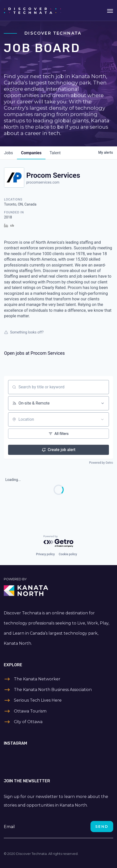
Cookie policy (68, 554)
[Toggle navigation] (110, 10)
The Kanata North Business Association (53, 690)
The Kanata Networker (37, 679)
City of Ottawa (28, 722)
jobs (8, 153)
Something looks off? (24, 332)
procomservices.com (43, 182)
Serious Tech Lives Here (38, 700)
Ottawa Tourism (30, 711)
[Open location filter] (102, 419)
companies (31, 153)
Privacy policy (45, 554)
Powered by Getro (101, 463)
